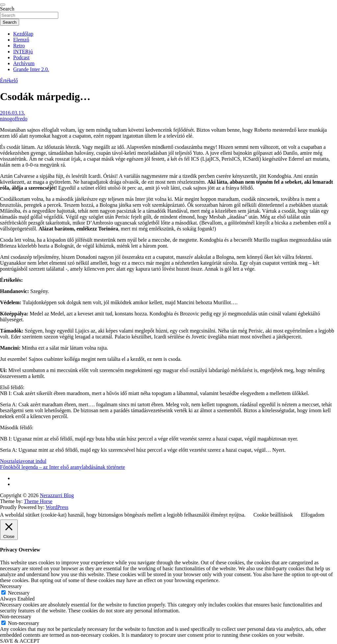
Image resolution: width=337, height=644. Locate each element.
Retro (19, 46)
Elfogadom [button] (313, 515)
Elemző (21, 40)
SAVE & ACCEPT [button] (20, 641)
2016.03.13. (13, 113)
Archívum (24, 63)
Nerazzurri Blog (57, 495)
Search (7, 9)
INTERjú (23, 52)
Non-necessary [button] (16, 617)
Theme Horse (38, 501)
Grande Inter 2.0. (31, 69)
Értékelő (9, 80)
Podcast (21, 57)
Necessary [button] (11, 586)
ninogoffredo (14, 119)
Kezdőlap (23, 34)
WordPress (57, 507)
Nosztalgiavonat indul (23, 461)
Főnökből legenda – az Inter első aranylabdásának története (63, 467)
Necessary (19, 593)
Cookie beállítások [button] (273, 515)
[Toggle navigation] (3, 5)
